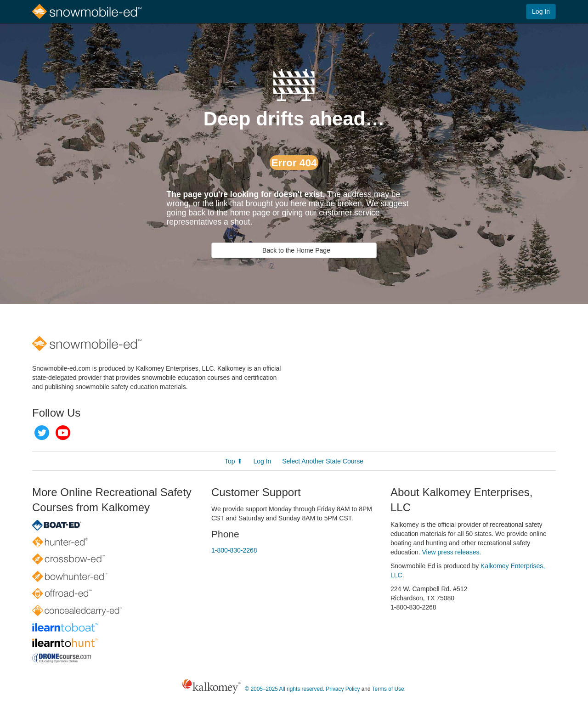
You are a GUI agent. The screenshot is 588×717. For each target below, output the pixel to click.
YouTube (63, 433)
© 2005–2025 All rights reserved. (285, 689)
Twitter (42, 433)
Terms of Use (388, 689)
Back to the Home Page (294, 250)
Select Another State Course (323, 461)
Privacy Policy (343, 689)
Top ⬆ (233, 461)
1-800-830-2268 (234, 550)
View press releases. (452, 552)
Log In (541, 11)
